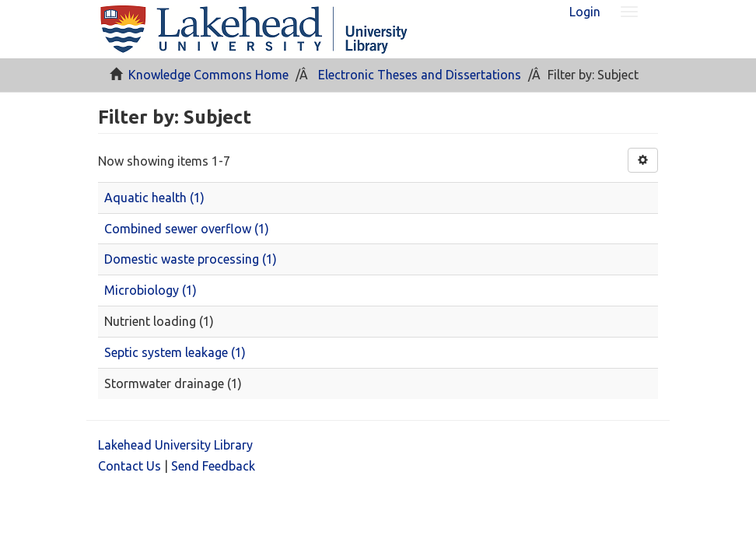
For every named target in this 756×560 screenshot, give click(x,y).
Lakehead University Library (175, 445)
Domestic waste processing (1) (191, 259)
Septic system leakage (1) (175, 352)
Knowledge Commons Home (208, 75)
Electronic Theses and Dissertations (420, 75)
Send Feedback (213, 466)
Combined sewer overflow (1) (187, 229)
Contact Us (129, 466)
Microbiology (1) (150, 290)
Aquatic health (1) (154, 198)
